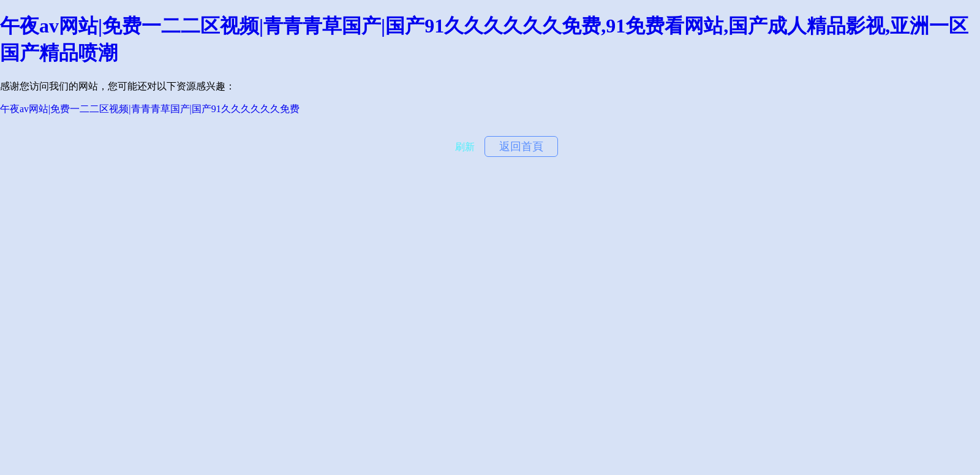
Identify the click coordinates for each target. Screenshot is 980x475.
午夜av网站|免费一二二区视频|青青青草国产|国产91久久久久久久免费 (150, 109)
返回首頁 (521, 146)
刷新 (465, 147)
